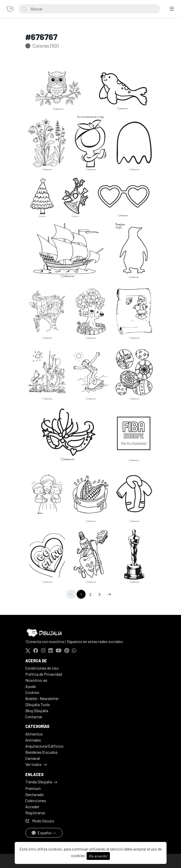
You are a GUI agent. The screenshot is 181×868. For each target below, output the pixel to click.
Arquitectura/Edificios (44, 746)
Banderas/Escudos (42, 752)
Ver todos (33, 764)
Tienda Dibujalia (39, 782)
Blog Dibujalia (37, 711)
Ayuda (31, 686)
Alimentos (34, 734)
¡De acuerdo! (98, 856)
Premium (33, 788)
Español (42, 833)
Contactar (34, 717)
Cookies (32, 692)
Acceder (32, 807)
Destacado (35, 794)
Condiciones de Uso (42, 668)
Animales (33, 740)
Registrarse (35, 813)
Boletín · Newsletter (42, 698)
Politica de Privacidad (44, 674)
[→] (109, 594)
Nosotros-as (36, 680)
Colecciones (36, 800)
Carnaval (33, 758)
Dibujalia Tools (38, 704)
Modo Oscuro (40, 821)
